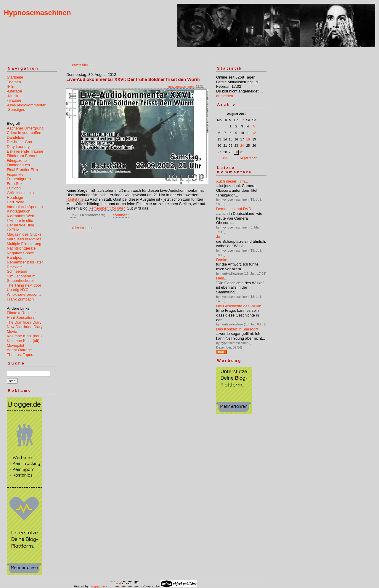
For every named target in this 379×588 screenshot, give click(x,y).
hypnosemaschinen (180, 87)
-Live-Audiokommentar (26, 105)
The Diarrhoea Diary (24, 322)
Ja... (220, 237)
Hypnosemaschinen (37, 13)
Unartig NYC (18, 290)
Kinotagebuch (19, 211)
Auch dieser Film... (232, 181)
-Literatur (15, 91)
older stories (81, 228)
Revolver (14, 267)
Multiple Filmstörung (24, 244)
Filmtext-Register (21, 313)
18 (248, 139)
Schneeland (17, 271)
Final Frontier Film (22, 170)
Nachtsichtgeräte (21, 248)
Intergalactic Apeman (25, 207)
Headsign (15, 198)
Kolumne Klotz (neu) (24, 336)
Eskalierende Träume (25, 151)
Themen (14, 82)
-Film (11, 86)
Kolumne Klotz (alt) (23, 341)
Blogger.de (97, 586)
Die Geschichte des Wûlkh (239, 306)
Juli (225, 158)
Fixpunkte (15, 174)
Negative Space (20, 253)
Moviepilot (16, 345)
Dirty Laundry (18, 147)
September (248, 158)
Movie (12, 331)
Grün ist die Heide (22, 193)
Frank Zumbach (20, 299)
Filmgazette (17, 160)
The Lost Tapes (20, 355)
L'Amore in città (20, 221)
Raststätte (75, 199)
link (73, 215)
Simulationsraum (21, 276)
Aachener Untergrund (25, 128)
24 (242, 146)
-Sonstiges (16, 110)
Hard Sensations (21, 318)
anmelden (225, 96)
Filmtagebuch (18, 165)
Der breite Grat (20, 142)
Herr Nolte (16, 202)
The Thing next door (24, 285)
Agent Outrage (19, 350)
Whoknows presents (24, 294)
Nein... (222, 278)
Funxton (14, 188)
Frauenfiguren (19, 179)
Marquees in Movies (24, 239)
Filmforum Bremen (23, 156)
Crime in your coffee (24, 133)
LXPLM (13, 230)
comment (121, 215)
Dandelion (16, 137)
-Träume (14, 100)
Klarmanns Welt (20, 216)
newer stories (82, 65)
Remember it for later (25, 262)
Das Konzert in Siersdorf (237, 329)
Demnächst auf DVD (234, 209)
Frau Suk (15, 184)
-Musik (12, 96)
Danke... (223, 260)
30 (236, 152)
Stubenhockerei (20, 281)
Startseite (15, 77)
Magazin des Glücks (24, 234)
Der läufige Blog (21, 225)
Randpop (15, 257)
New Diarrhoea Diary (25, 327)
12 (254, 133)
